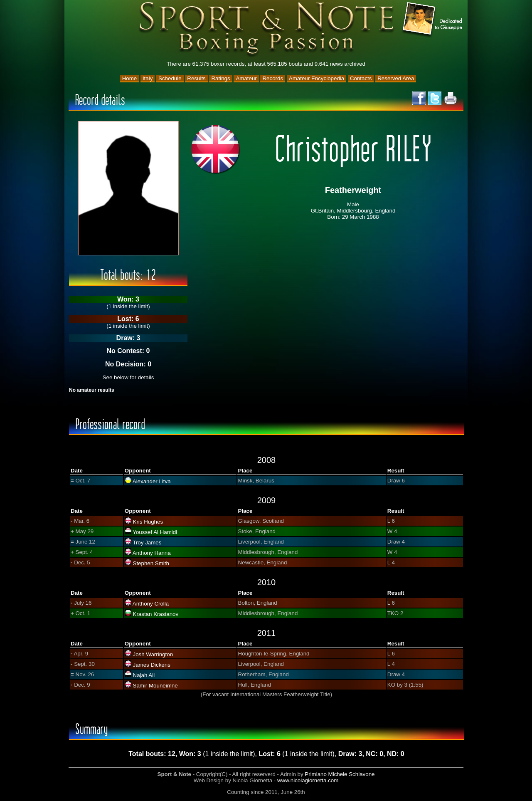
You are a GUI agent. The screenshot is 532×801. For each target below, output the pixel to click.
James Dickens (152, 665)
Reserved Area (396, 78)
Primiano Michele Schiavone (340, 774)
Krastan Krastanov (156, 614)
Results (196, 78)
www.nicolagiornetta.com (308, 780)
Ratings (220, 78)
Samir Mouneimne (155, 686)
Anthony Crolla (151, 604)
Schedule (170, 78)
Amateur (246, 78)
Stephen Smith (151, 563)
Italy (148, 78)
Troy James (147, 543)
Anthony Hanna (152, 553)
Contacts (361, 78)
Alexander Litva (152, 481)
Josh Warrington (153, 654)
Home (130, 78)
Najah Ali (144, 675)
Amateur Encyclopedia (316, 78)
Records (273, 78)
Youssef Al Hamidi (155, 532)
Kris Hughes (148, 522)
